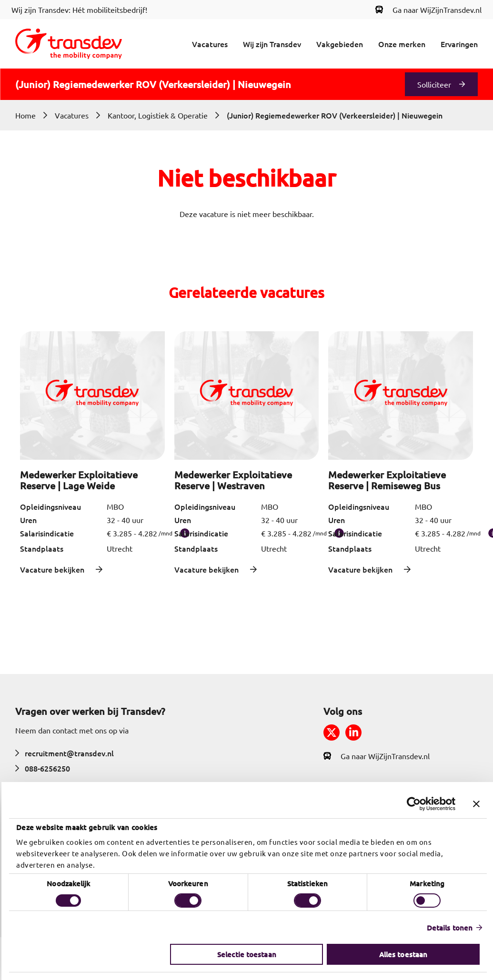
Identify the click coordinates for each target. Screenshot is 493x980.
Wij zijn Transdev (272, 44)
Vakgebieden (340, 44)
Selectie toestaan (245, 954)
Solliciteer (434, 84)
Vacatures (210, 44)
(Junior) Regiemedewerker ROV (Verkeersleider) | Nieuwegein (335, 115)
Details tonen (448, 928)
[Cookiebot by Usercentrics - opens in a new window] (412, 804)
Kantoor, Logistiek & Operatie (158, 115)
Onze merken (402, 44)
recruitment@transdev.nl (65, 753)
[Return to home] (69, 44)
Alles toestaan (402, 954)
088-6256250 (43, 768)
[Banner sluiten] (475, 804)
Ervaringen (459, 44)
